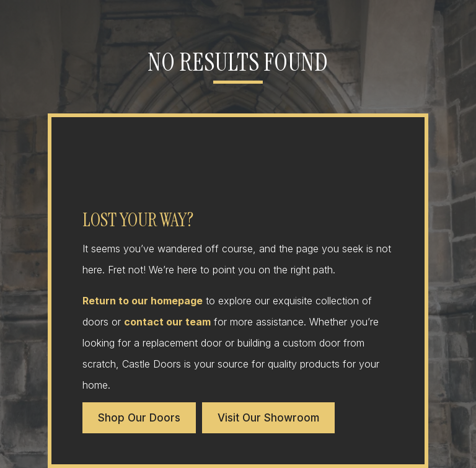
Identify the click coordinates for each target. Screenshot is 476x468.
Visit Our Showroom (268, 418)
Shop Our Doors (139, 418)
